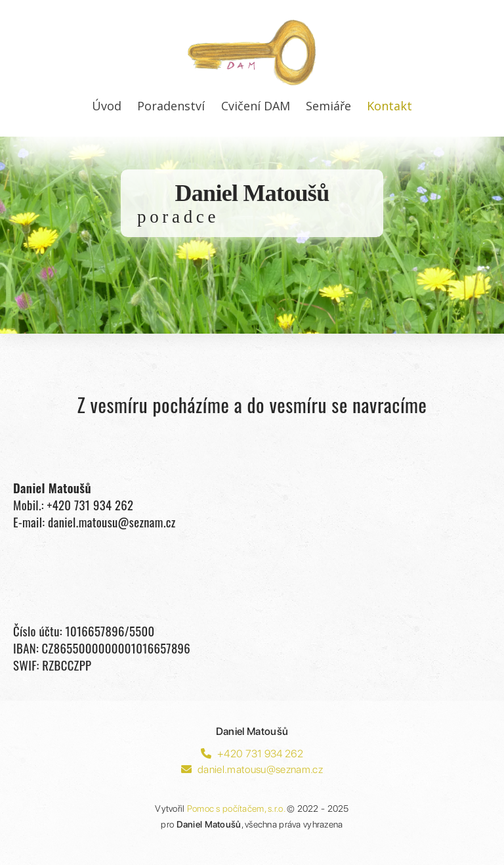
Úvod (107, 106)
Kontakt (389, 106)
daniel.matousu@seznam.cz (252, 769)
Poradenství (171, 106)
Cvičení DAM (256, 106)
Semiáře (328, 106)
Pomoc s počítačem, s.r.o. (236, 809)
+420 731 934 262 (252, 754)
